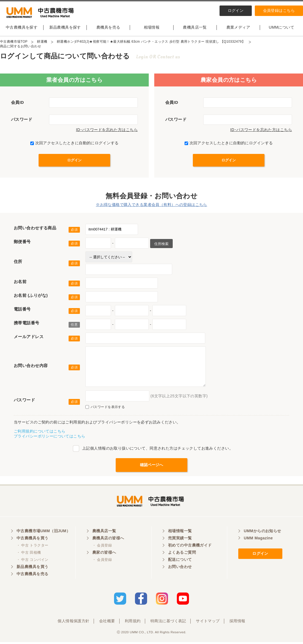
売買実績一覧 (180, 540)
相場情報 (152, 28)
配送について (180, 562)
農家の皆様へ (104, 555)
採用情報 (237, 623)
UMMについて (282, 28)
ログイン (236, 10)
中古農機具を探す (22, 28)
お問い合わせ (180, 569)
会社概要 (107, 623)
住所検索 (161, 245)
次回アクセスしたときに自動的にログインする (75, 144)
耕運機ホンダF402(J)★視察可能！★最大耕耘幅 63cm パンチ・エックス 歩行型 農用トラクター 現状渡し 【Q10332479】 (151, 43)
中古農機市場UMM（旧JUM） (43, 533)
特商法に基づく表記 (168, 623)
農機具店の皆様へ (108, 540)
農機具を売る (108, 28)
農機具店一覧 (195, 28)
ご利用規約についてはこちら (40, 433)
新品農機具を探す (65, 28)
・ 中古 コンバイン (32, 562)
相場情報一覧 (180, 533)
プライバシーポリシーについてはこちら (50, 438)
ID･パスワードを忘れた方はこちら (107, 131)
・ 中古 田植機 (29, 555)
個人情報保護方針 (73, 623)
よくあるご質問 (182, 555)
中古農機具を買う (32, 540)
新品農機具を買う (32, 569)
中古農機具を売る (32, 576)
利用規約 (133, 623)
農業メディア (238, 28)
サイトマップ (208, 623)
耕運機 (42, 43)
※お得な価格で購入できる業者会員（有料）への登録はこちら (151, 206)
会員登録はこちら (279, 10)
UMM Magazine (258, 540)
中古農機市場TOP (14, 43)
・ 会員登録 (102, 547)
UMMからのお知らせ (263, 533)
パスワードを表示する (105, 408)
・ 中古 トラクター (32, 547)
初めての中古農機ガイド (190, 547)
